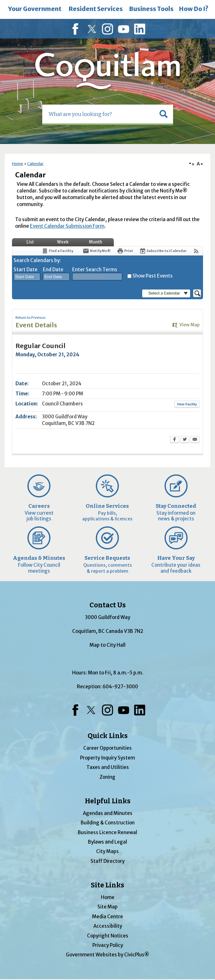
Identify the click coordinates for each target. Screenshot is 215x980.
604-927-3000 (120, 687)
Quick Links (108, 736)
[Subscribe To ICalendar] (163, 251)
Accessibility (108, 926)
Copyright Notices (108, 936)
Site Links (107, 885)
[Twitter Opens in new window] (185, 440)
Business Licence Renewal (107, 832)
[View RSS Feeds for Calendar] (196, 251)
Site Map (107, 907)
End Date (53, 269)
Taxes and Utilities (108, 767)
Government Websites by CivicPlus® (107, 955)
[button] (164, 114)
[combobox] (27, 277)
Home (17, 164)
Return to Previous (30, 318)
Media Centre (107, 917)
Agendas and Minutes (108, 813)
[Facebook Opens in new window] (174, 440)
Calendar (35, 164)
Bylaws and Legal (107, 842)
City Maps (107, 851)
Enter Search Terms (95, 269)
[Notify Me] (97, 251)
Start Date (26, 269)
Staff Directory (107, 861)
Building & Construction (108, 823)
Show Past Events (153, 276)
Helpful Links (108, 801)
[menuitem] (35, 9)
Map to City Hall (107, 645)
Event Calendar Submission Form (67, 226)
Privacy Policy (108, 945)
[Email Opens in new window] (195, 440)
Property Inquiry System (107, 758)
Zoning (107, 777)
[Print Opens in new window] (125, 251)
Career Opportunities (107, 748)
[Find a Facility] (57, 251)
